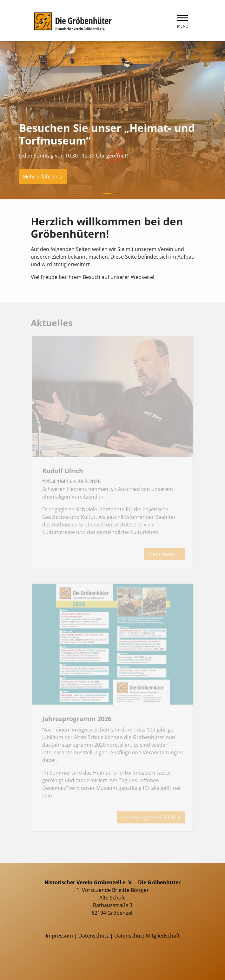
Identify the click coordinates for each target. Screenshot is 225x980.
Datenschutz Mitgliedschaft (147, 936)
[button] (107, 194)
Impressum (59, 936)
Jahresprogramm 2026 (151, 817)
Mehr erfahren (43, 177)
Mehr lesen (165, 554)
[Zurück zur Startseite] (72, 20)
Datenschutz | (96, 936)
